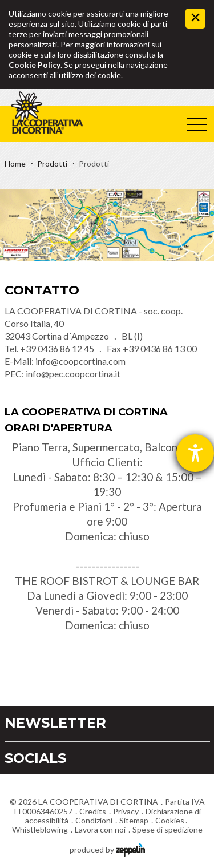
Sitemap (134, 820)
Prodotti (52, 163)
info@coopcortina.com (80, 361)
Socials (35, 758)
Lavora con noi (100, 829)
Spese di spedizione (167, 829)
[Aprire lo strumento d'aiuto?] (195, 453)
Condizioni (94, 820)
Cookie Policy (35, 65)
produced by (107, 849)
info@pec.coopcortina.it (73, 374)
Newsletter (55, 723)
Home (15, 163)
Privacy (126, 811)
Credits (93, 811)
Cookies (170, 820)
